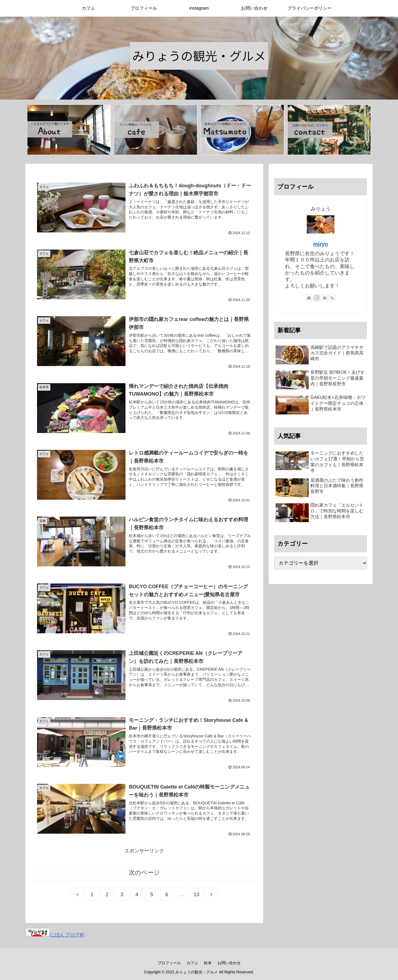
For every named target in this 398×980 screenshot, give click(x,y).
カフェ (192, 963)
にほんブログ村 (55, 935)
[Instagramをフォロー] (317, 298)
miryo (321, 244)
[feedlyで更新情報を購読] (324, 298)
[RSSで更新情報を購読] (332, 298)
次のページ (144, 873)
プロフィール (169, 963)
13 (197, 895)
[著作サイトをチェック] (309, 298)
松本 (208, 963)
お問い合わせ (229, 963)
